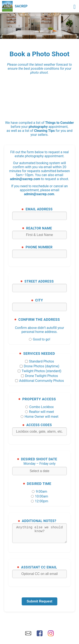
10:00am (40, 496)
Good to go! (40, 339)
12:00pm (40, 501)
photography (38, 127)
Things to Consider (60, 123)
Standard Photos (40, 361)
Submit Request (40, 605)
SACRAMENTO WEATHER (39, 94)
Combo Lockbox (39, 407)
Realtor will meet (39, 412)
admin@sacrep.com (25, 179)
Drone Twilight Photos (39, 376)
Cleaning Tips (44, 131)
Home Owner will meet (40, 417)
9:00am (39, 492)
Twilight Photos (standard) (39, 371)
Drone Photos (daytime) (40, 366)
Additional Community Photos (39, 381)
